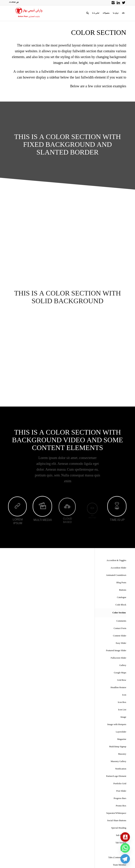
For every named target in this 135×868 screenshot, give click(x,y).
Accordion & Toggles (116, 561)
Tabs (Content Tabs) (117, 858)
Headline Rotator (118, 688)
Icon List (122, 710)
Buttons (123, 590)
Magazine (122, 739)
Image (123, 717)
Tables (123, 850)
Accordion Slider (118, 568)
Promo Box (121, 806)
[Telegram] (125, 859)
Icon (124, 695)
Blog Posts (121, 583)
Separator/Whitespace (116, 813)
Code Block (121, 605)
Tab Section (121, 843)
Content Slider (120, 636)
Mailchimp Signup (118, 747)
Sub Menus (121, 836)
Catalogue (122, 598)
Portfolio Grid (120, 784)
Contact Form (120, 629)
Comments (121, 621)
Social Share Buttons (117, 821)
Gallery (123, 666)
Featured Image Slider (116, 651)
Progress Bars (120, 799)
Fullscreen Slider (118, 658)
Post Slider (121, 791)
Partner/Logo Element (116, 776)
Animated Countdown (116, 575)
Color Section (119, 613)
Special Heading (119, 828)
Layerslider (121, 732)
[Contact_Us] (125, 837)
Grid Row (122, 680)
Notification (121, 769)
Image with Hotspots (117, 725)
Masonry (122, 754)
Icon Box (122, 702)
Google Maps (120, 673)
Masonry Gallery (118, 762)
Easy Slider (121, 643)
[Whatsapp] (125, 848)
